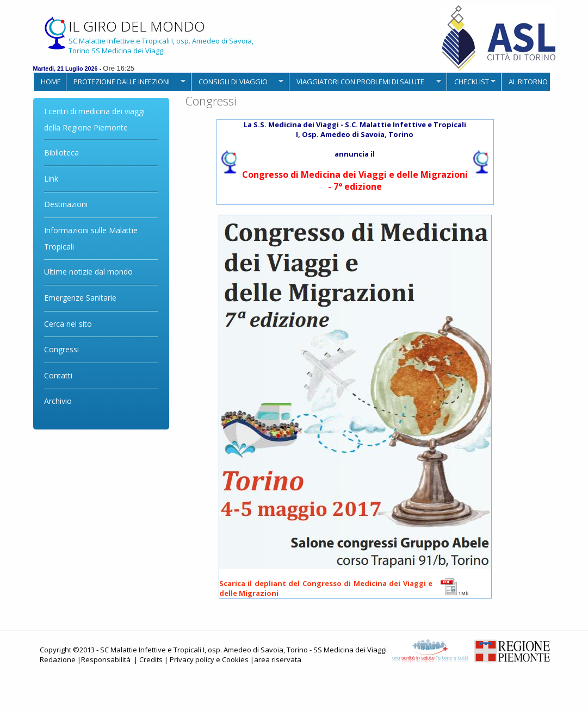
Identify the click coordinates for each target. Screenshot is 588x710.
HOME (51, 82)
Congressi (61, 349)
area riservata (278, 659)
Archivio (58, 401)
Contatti (58, 375)
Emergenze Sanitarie (80, 298)
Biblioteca (61, 152)
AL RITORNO (528, 82)
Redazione (58, 659)
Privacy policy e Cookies (209, 659)
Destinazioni (66, 204)
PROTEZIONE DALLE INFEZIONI (126, 82)
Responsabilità (107, 659)
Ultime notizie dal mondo (88, 272)
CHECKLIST (471, 82)
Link (51, 179)
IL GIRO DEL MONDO (137, 26)
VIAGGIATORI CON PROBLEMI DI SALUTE (365, 82)
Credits (151, 659)
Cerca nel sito (68, 324)
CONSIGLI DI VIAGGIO (237, 82)
